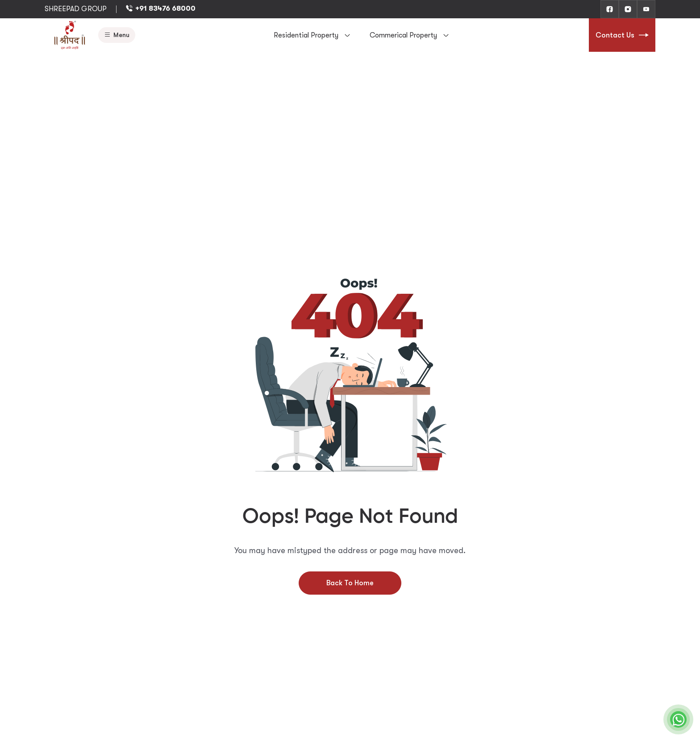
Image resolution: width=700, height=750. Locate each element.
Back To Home (350, 583)
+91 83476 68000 (160, 8)
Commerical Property (403, 35)
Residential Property (306, 35)
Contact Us (622, 35)
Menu (117, 35)
